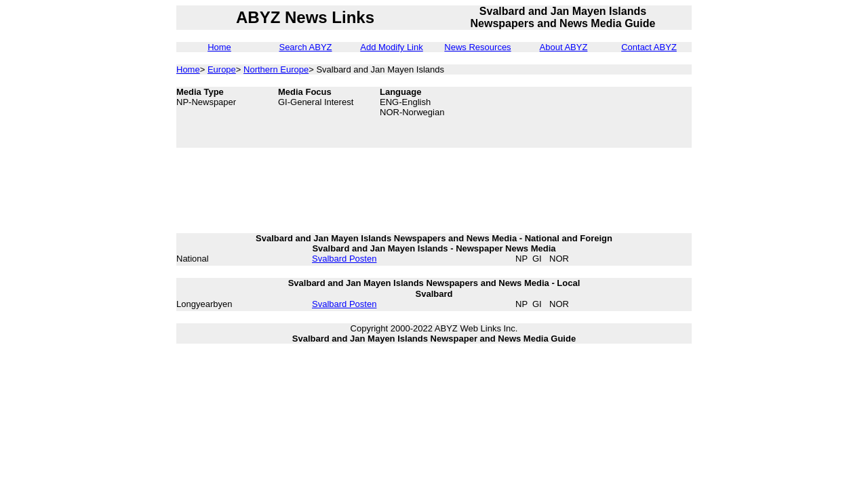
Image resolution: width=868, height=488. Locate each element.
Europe (222, 69)
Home (219, 47)
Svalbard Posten (344, 259)
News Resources (477, 47)
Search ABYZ (305, 47)
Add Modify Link (392, 47)
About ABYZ (564, 47)
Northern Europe (276, 69)
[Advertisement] (624, 117)
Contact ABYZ (649, 47)
